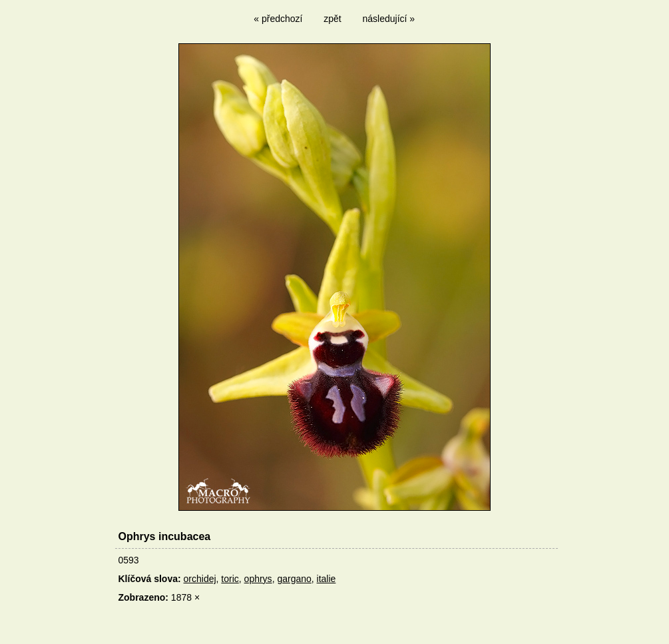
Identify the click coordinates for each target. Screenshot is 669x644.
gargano (294, 579)
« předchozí (278, 19)
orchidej (200, 579)
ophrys (258, 579)
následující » (389, 19)
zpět (332, 19)
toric (230, 579)
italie (327, 579)
